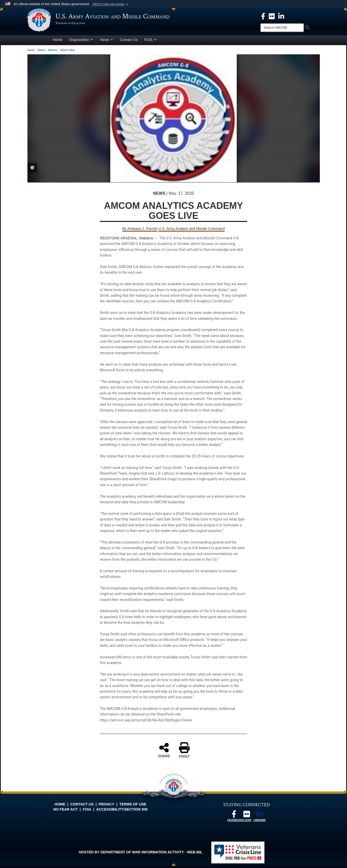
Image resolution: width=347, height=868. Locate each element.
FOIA (151, 42)
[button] (111, 4)
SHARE (164, 752)
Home (58, 42)
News (107, 42)
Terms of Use (133, 806)
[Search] (282, 28)
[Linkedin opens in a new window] (281, 16)
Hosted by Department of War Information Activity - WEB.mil (141, 854)
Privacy (107, 806)
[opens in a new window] (272, 16)
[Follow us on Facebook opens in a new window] (234, 818)
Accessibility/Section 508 (122, 811)
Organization (81, 42)
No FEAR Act (66, 811)
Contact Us (129, 42)
